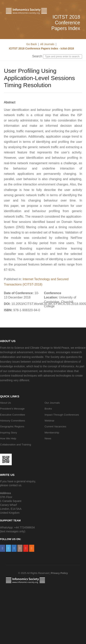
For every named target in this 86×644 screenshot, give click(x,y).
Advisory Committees (13, 421)
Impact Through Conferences (62, 415)
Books (48, 409)
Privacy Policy (59, 573)
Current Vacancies (55, 426)
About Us (5, 403)
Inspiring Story (9, 433)
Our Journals (52, 403)
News (48, 438)
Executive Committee (13, 415)
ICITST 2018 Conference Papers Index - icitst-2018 (41, 48)
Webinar (49, 421)
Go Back (31, 44)
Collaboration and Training (16, 445)
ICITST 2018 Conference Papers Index (66, 23)
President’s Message (12, 409)
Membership (52, 433)
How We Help (8, 438)
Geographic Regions (12, 426)
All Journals (47, 44)
